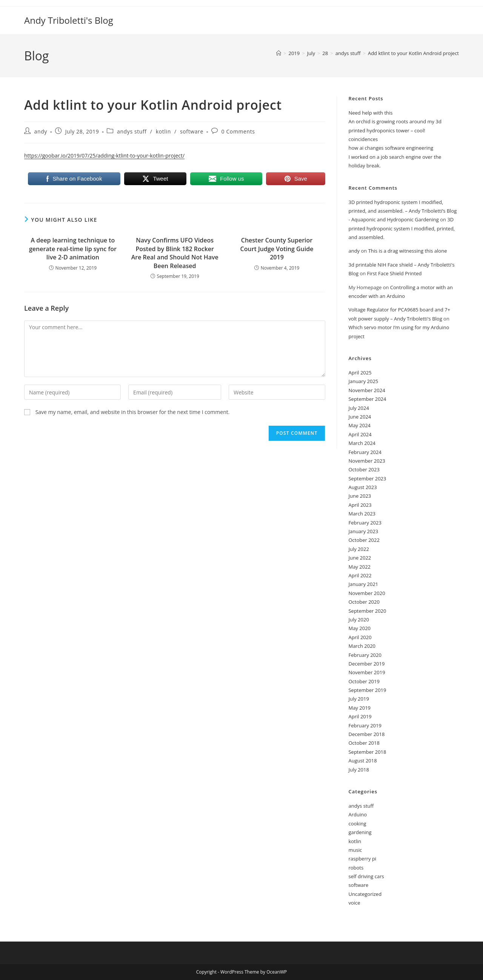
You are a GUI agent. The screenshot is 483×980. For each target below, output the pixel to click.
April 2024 (360, 434)
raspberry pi (362, 859)
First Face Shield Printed (395, 273)
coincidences (363, 139)
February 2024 (365, 452)
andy (41, 131)
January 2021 (363, 584)
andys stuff (132, 131)
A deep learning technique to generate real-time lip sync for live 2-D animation (73, 249)
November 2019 (367, 672)
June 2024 (360, 417)
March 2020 (362, 646)
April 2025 (360, 373)
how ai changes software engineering (391, 148)
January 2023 (363, 531)
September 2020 (367, 611)
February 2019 (365, 725)
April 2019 (360, 716)
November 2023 (367, 461)
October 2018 (364, 743)
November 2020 (367, 593)
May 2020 (359, 628)
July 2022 (358, 549)
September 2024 (367, 399)
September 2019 (367, 690)
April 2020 (360, 637)
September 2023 (367, 478)
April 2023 (360, 505)
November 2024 (367, 390)
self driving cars (366, 876)
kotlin (163, 131)
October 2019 (364, 681)
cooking (357, 824)
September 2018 (367, 752)
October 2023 (364, 469)
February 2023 (365, 523)
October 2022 (364, 540)
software (192, 131)
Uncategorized (365, 894)
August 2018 (362, 761)
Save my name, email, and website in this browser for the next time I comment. (133, 412)
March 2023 (362, 514)
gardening (360, 832)
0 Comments (238, 131)
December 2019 (366, 664)
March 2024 (362, 443)
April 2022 (360, 575)
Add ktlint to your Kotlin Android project (413, 53)
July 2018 (358, 770)
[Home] (279, 53)
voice (354, 903)
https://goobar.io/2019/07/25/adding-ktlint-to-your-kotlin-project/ (104, 156)
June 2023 (360, 496)
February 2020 (365, 655)
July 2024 (358, 408)
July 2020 (358, 620)
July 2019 (358, 699)
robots (356, 868)
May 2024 (359, 425)
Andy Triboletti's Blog (69, 20)
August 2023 (362, 487)
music (355, 850)
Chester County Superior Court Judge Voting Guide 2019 (277, 249)
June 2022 (360, 558)
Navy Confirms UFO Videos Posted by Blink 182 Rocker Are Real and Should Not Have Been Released (175, 253)
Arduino (358, 814)
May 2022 (359, 567)
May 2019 (359, 708)
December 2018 (366, 734)
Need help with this (370, 113)
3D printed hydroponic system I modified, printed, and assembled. (401, 228)
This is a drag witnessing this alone (408, 251)
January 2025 (363, 381)
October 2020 (364, 602)
